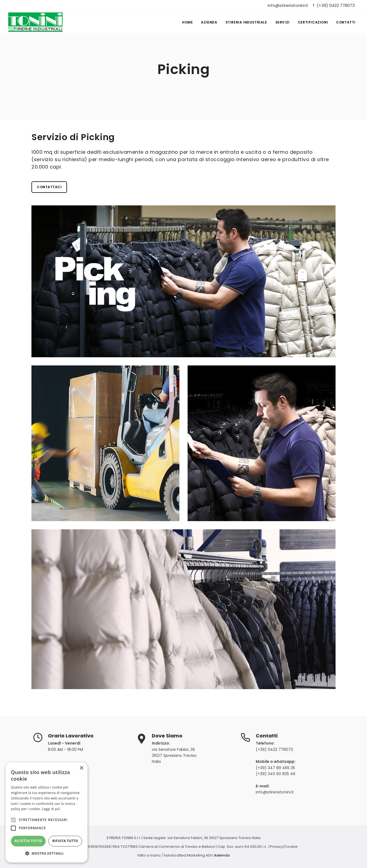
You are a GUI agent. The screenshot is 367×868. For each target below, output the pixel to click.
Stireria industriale (246, 22)
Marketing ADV (208, 855)
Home (187, 22)
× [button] (81, 768)
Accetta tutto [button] (28, 841)
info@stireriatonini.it (288, 5)
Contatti (346, 22)
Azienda (209, 22)
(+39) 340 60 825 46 (276, 774)
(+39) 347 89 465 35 (275, 768)
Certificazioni (313, 22)
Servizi (282, 22)
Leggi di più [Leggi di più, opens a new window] (51, 809)
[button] (46, 854)
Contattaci (49, 187)
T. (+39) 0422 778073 (333, 5)
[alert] (46, 812)
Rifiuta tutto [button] (65, 841)
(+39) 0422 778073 (274, 749)
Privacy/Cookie (284, 847)
